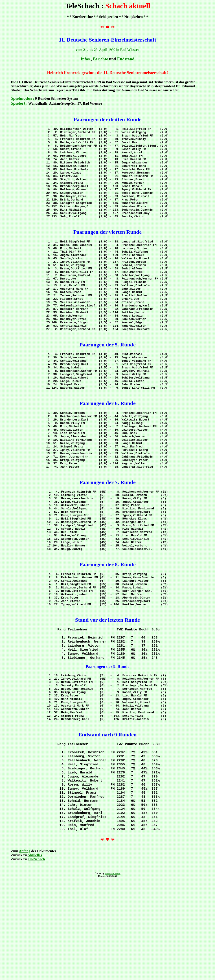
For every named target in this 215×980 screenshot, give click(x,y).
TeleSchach (36, 956)
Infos (85, 59)
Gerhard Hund (113, 970)
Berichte (101, 59)
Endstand (126, 59)
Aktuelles (35, 952)
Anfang (25, 948)
